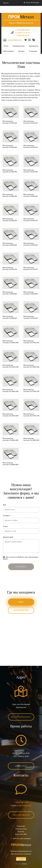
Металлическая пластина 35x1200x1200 (11, 359)
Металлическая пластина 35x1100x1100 (31, 335)
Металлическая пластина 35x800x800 (10, 286)
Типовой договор (21, 822)
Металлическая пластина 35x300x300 (10, 164)
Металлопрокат (9, 44)
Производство (34, 39)
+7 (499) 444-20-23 (22, 28)
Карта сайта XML (21, 827)
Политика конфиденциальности (21, 844)
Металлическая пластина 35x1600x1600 (11, 408)
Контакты (21, 825)
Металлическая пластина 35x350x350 (31, 164)
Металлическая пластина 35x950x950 (31, 310)
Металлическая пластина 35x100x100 (10, 115)
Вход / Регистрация (33, 3)
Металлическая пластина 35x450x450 (31, 188)
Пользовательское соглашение (21, 847)
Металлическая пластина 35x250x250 (31, 139)
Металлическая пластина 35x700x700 (10, 261)
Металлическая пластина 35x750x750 (31, 261)
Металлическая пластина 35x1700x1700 (31, 408)
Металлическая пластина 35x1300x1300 (31, 359)
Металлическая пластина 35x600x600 (10, 237)
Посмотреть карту (21, 710)
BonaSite (24, 857)
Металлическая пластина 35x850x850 (31, 286)
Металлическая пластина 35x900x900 (10, 310)
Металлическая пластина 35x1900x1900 (31, 432)
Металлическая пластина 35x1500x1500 (31, 384)
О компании (33, 44)
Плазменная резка (19, 39)
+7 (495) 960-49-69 (22, 23)
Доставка (21, 44)
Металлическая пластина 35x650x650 (31, 237)
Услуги (6, 39)
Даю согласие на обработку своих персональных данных (21, 551)
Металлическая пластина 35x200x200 (10, 139)
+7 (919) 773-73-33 (22, 26)
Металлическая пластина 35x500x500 (10, 213)
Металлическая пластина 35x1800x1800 (11, 432)
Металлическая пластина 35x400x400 (10, 188)
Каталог (6, 3)
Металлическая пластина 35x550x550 (31, 213)
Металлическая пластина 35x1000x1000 (11, 335)
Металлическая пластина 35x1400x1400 (11, 384)
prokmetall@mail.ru (15, 33)
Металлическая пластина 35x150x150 (31, 115)
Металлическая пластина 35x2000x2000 (11, 457)
